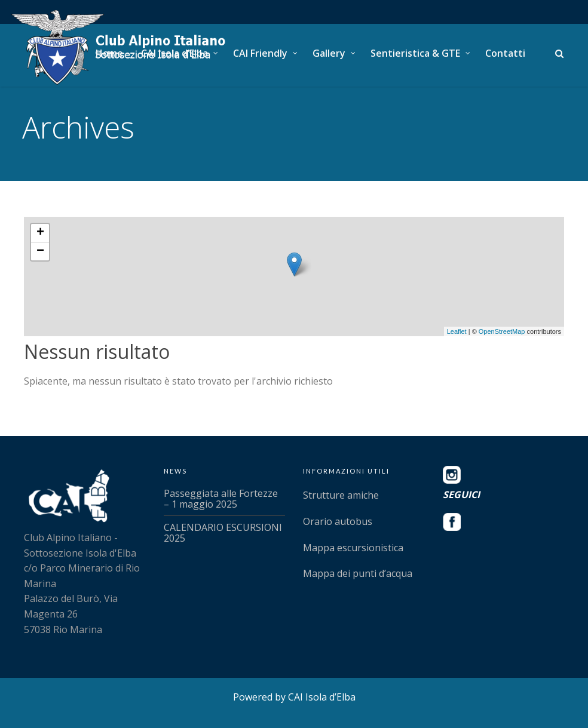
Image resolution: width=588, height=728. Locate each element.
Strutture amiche (341, 495)
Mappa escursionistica (353, 548)
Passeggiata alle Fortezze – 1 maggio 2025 (221, 499)
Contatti (505, 53)
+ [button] (40, 233)
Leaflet (457, 331)
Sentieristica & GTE (415, 53)
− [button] (40, 251)
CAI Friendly (260, 53)
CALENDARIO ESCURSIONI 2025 (223, 533)
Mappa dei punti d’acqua (358, 573)
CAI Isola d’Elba (174, 53)
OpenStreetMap (502, 331)
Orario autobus (338, 521)
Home (109, 53)
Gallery (329, 53)
